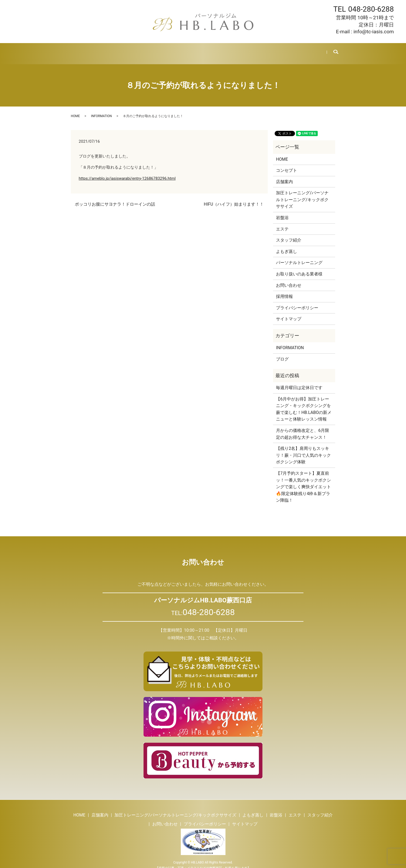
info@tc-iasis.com (374, 32)
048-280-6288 (371, 9)
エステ (202, 50)
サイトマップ (289, 313)
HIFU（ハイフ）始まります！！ (234, 198)
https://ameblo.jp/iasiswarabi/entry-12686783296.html (127, 172)
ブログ (253, 50)
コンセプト (287, 164)
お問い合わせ (303, 50)
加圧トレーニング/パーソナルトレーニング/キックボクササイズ (302, 193)
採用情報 (275, 50)
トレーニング (128, 50)
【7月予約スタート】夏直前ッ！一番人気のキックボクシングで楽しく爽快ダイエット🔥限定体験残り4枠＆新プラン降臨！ (303, 480)
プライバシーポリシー (297, 301)
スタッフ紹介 (227, 50)
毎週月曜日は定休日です (299, 381)
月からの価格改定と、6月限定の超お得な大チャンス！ (303, 428)
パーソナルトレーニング (299, 256)
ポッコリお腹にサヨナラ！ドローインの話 (115, 198)
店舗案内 (100, 50)
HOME (79, 50)
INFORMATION (101, 110)
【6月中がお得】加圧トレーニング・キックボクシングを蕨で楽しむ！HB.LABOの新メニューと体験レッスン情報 (304, 403)
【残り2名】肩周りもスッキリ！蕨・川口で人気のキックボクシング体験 (303, 449)
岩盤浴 (182, 50)
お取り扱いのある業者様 (299, 268)
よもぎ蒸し (158, 50)
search (332, 50)
